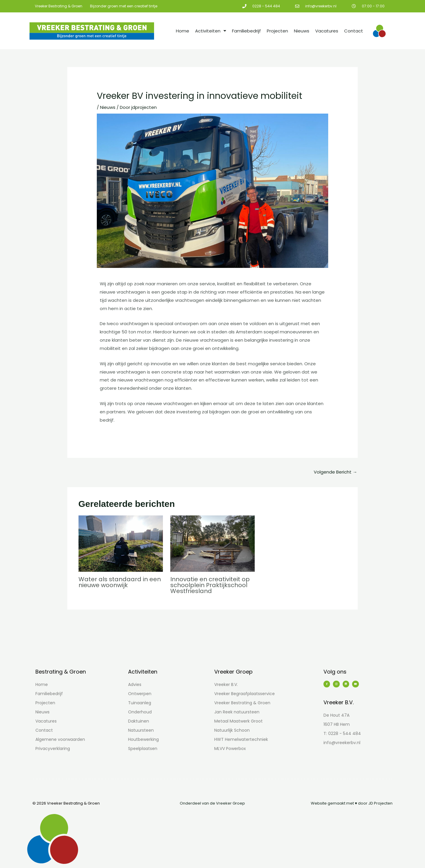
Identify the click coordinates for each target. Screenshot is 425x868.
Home (183, 31)
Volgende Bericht (335, 472)
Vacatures (327, 31)
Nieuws (302, 31)
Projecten (277, 31)
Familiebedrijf (246, 31)
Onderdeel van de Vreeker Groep (212, 803)
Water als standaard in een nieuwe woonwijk (120, 582)
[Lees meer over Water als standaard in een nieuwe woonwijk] (121, 543)
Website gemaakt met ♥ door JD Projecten (352, 803)
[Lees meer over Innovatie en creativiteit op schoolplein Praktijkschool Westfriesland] (212, 543)
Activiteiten (211, 31)
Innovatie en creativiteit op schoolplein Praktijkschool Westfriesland (210, 585)
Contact (354, 31)
